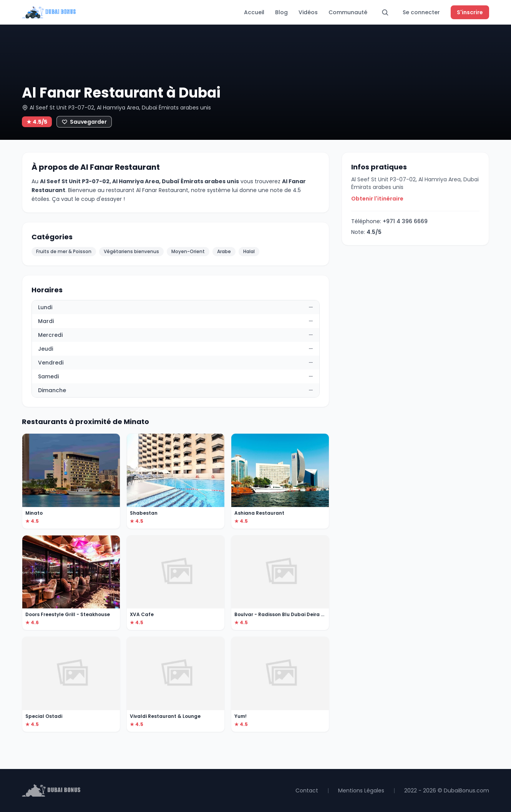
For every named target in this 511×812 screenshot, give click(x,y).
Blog (281, 12)
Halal (249, 251)
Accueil (254, 12)
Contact (307, 790)
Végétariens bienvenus (131, 251)
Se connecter (421, 12)
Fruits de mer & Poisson (64, 251)
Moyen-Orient (188, 251)
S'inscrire (470, 12)
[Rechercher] (385, 12)
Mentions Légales (361, 790)
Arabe (224, 251)
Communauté (348, 12)
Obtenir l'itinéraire (377, 199)
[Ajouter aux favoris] (84, 122)
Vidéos (308, 12)
